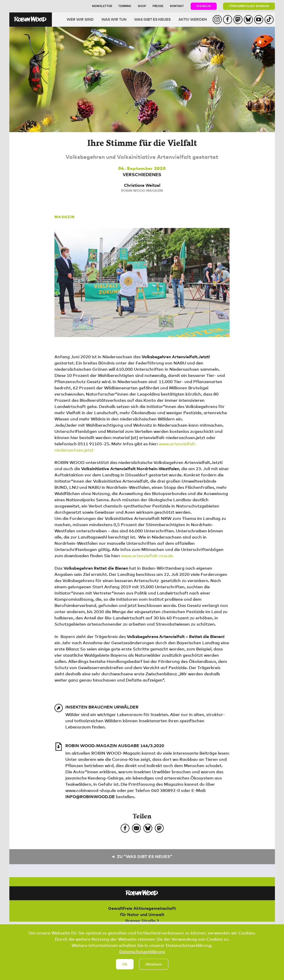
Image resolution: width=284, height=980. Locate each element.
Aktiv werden (193, 19)
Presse (158, 6)
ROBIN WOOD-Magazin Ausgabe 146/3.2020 (115, 746)
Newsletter (102, 6)
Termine (125, 6)
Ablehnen (154, 965)
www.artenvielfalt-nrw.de (147, 556)
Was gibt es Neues (152, 19)
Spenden (203, 6)
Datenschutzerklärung (142, 953)
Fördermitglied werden (249, 6)
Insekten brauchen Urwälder (102, 707)
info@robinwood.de (90, 797)
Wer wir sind (80, 19)
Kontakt (177, 6)
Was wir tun (114, 19)
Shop (142, 6)
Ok (125, 965)
